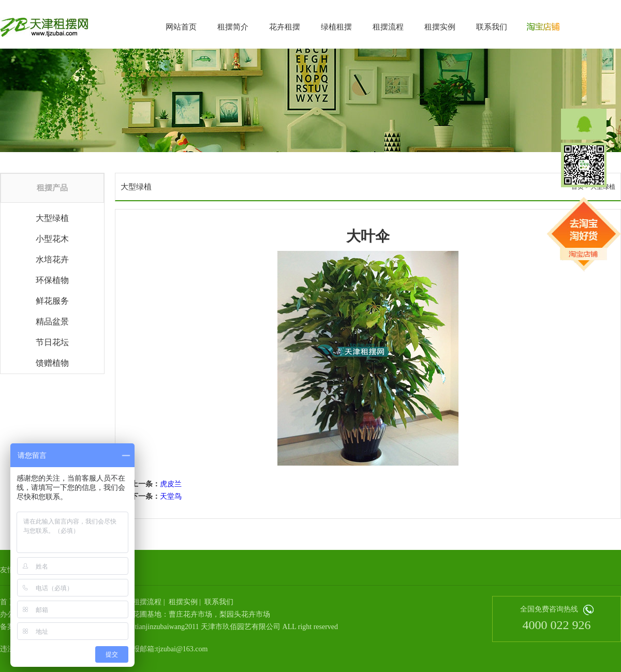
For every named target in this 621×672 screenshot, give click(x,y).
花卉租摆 (285, 27)
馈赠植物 (52, 363)
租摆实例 (440, 27)
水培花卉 (52, 259)
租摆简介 (233, 27)
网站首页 (181, 27)
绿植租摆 (336, 27)
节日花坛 (52, 342)
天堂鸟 (171, 496)
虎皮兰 (171, 484)
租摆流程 (388, 27)
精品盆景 (52, 322)
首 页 (8, 602)
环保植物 (52, 280)
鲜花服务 (52, 301)
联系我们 (492, 27)
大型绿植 (52, 218)
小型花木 (52, 239)
